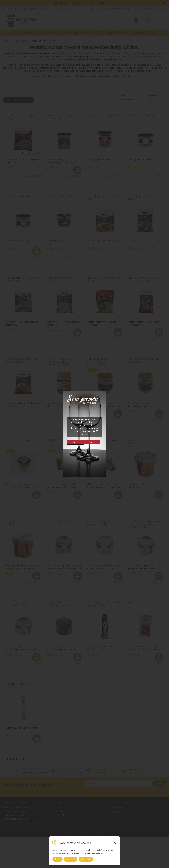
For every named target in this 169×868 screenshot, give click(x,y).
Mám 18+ (75, 442)
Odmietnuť (86, 859)
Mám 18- (92, 442)
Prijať (57, 859)
